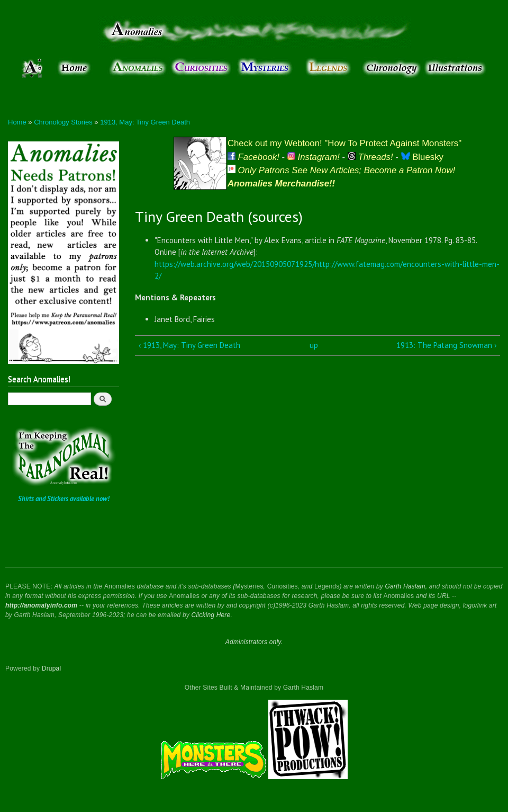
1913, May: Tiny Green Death (145, 122)
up (314, 345)
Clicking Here (211, 615)
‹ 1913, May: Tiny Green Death (189, 345)
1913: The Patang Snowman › (446, 345)
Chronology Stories (63, 122)
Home (17, 122)
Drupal (52, 668)
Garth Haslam (405, 586)
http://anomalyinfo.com (41, 605)
